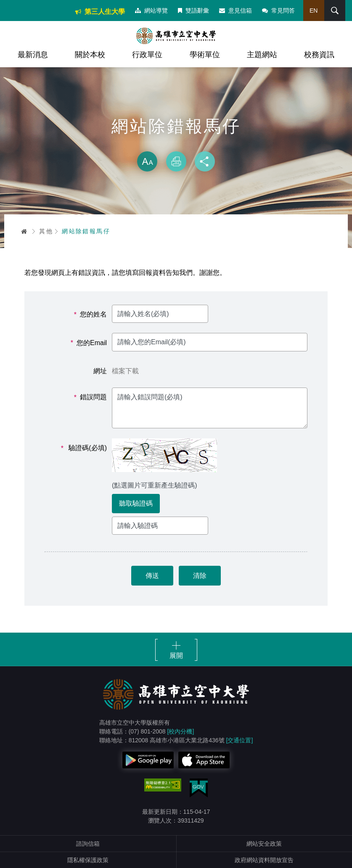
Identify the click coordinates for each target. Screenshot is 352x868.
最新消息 (33, 55)
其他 (46, 231)
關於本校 (90, 55)
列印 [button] (176, 161)
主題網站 (262, 55)
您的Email (89, 343)
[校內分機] (181, 731)
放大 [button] (147, 161)
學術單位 (205, 55)
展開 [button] (176, 656)
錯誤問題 (90, 397)
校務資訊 (319, 55)
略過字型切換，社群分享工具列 (176, 143)
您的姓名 (90, 314)
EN (314, 11)
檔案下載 (125, 371)
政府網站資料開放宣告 (264, 860)
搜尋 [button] (335, 11)
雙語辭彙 (193, 11)
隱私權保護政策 (88, 860)
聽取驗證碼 (136, 503)
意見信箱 (236, 11)
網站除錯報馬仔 (86, 231)
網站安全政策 (264, 844)
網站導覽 (151, 11)
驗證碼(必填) (84, 448)
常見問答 (278, 11)
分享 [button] (205, 161)
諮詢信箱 (88, 844)
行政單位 (147, 55)
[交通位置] (240, 740)
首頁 (24, 231)
